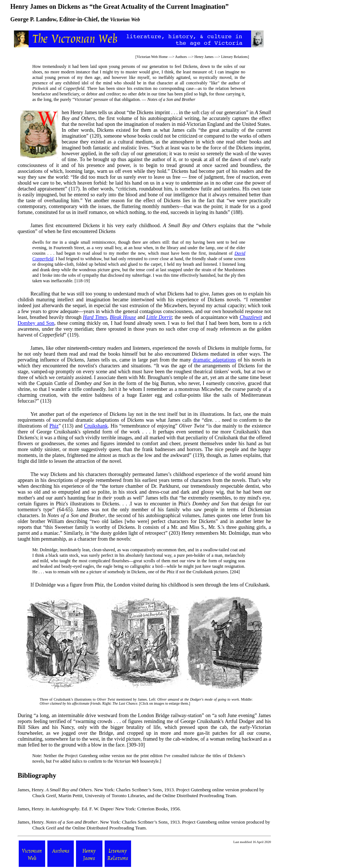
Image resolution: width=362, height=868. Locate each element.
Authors (181, 57)
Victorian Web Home (152, 57)
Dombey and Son (36, 323)
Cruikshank (96, 426)
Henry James (204, 57)
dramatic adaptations (214, 360)
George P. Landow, (34, 19)
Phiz (54, 426)
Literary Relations (234, 57)
